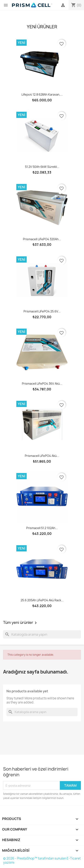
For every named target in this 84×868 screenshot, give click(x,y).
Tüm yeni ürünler (21, 623)
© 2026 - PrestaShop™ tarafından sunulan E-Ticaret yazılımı (42, 860)
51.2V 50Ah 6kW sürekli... (42, 167)
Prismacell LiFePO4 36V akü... (42, 384)
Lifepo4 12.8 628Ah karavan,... (42, 94)
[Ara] (42, 634)
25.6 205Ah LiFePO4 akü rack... (42, 600)
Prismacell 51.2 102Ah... (42, 528)
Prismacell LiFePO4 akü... (42, 456)
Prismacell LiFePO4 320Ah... (42, 239)
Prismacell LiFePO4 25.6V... (42, 311)
